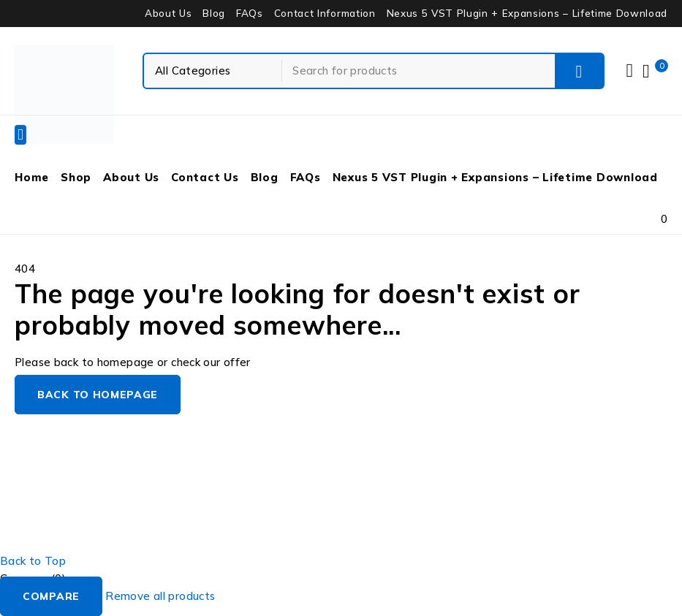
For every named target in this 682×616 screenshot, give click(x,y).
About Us (168, 13)
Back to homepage (98, 395)
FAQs (250, 13)
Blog (214, 13)
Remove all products (160, 596)
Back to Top (33, 561)
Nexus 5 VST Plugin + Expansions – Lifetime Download (527, 13)
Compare (51, 596)
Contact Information (325, 13)
